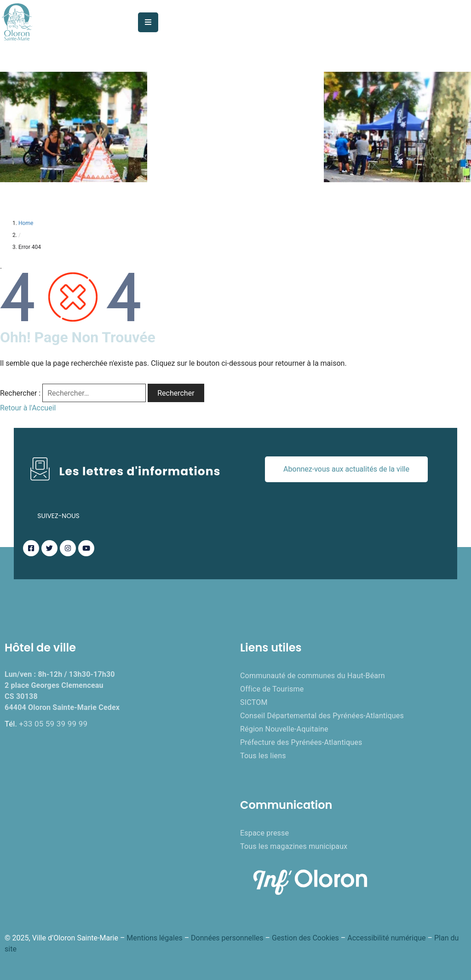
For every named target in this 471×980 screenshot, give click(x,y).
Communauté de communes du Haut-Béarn (313, 676)
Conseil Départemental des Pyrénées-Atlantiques (322, 716)
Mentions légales (154, 938)
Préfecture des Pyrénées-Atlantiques (301, 742)
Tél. (46, 724)
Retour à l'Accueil (28, 408)
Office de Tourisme (272, 689)
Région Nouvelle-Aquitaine (284, 729)
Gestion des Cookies (305, 938)
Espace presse (264, 833)
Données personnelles (227, 938)
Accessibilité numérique (386, 938)
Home (26, 223)
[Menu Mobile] (148, 22)
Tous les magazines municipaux (294, 846)
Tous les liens (263, 756)
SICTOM (254, 702)
